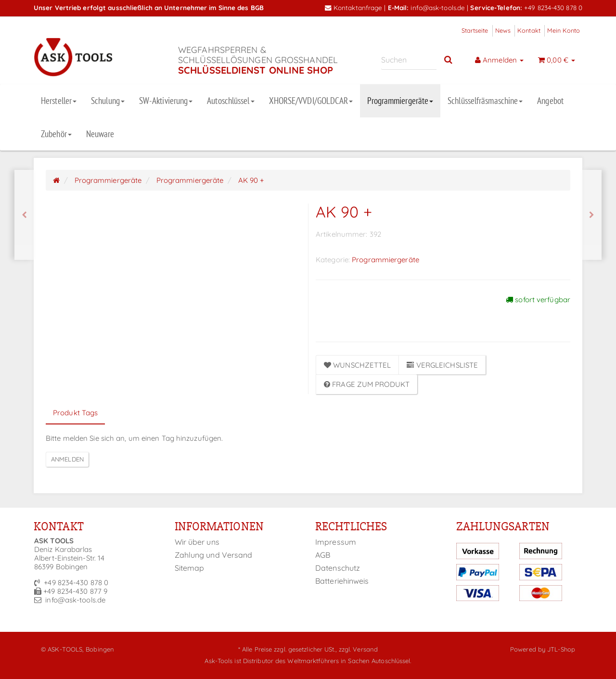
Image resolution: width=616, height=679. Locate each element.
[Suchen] (409, 60)
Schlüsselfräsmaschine (485, 101)
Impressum (336, 542)
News (503, 30)
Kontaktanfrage (354, 7)
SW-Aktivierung (166, 101)
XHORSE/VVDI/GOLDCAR (311, 101)
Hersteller (59, 101)
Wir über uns (197, 542)
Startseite (475, 30)
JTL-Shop (561, 649)
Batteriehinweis (342, 581)
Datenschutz (338, 568)
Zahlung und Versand (214, 555)
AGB (323, 555)
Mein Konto (564, 30)
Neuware (100, 134)
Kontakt (529, 30)
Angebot (550, 101)
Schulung (108, 101)
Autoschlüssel (231, 101)
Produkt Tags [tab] (75, 413)
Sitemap (190, 568)
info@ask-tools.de (438, 7)
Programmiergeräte (400, 101)
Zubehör (56, 134)
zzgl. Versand (358, 649)
